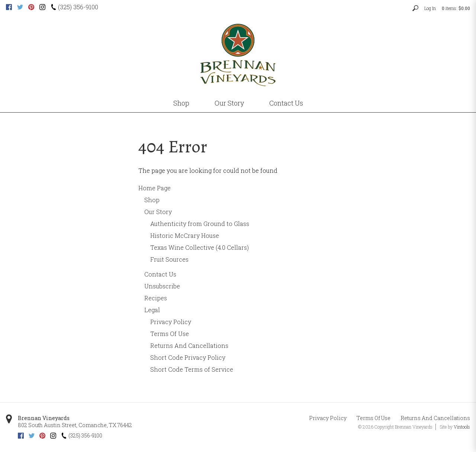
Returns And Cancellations (189, 346)
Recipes (156, 298)
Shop (181, 103)
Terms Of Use (170, 334)
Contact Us (286, 103)
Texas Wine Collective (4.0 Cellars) (200, 247)
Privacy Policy (171, 322)
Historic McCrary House (185, 235)
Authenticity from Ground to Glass (200, 224)
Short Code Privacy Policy (188, 357)
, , (75, 425)
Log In (430, 8)
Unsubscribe (162, 286)
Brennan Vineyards (44, 418)
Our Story (229, 103)
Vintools (462, 427)
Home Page (155, 188)
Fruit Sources (169, 259)
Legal (152, 310)
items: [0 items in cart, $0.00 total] (456, 8)
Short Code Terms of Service (192, 369)
